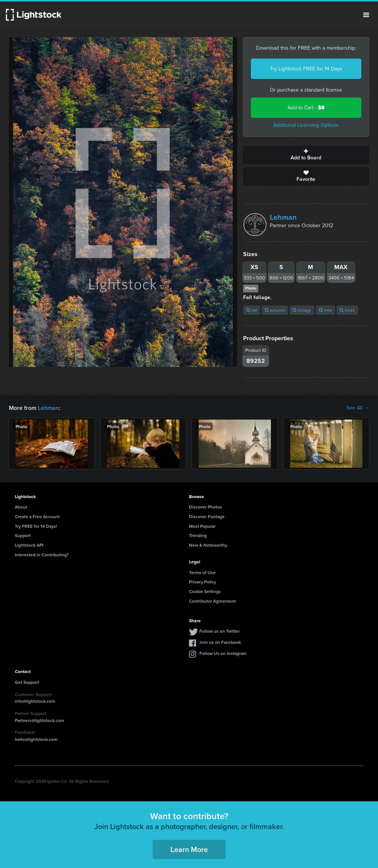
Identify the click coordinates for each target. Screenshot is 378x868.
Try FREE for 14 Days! (36, 526)
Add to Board (306, 155)
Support (23, 535)
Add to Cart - (306, 108)
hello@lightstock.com (36, 739)
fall (252, 310)
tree (325, 310)
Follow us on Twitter (220, 631)
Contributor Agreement (212, 601)
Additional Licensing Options (306, 125)
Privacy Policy (203, 582)
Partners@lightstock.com (39, 720)
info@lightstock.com (35, 701)
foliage (302, 310)
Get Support (27, 682)
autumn (275, 310)
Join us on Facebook (220, 642)
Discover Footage (207, 516)
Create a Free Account (37, 516)
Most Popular (202, 526)
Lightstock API (29, 545)
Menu (366, 15)
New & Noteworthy (208, 545)
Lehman (283, 217)
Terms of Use (202, 572)
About (21, 507)
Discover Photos (205, 507)
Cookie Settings (205, 591)
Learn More (189, 849)
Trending (198, 535)
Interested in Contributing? (42, 555)
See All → (358, 408)
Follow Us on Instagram (223, 653)
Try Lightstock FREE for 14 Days (306, 69)
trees (347, 310)
